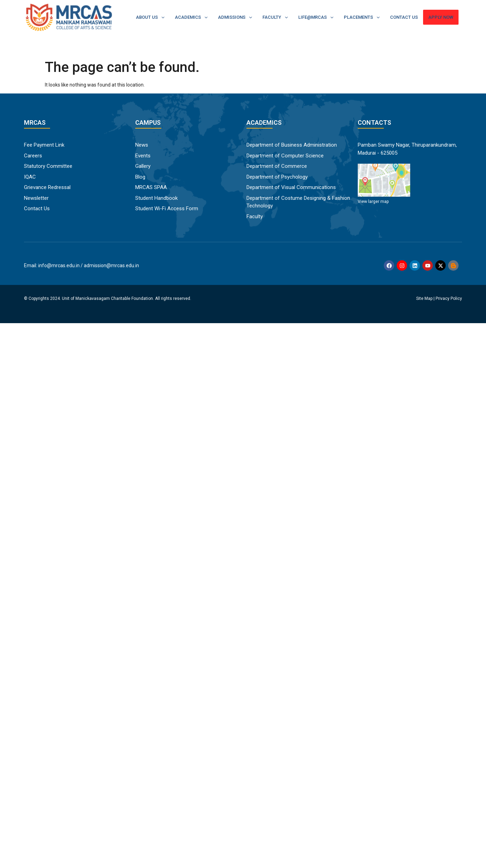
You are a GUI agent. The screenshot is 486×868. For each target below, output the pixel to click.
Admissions (235, 17)
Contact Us (404, 17)
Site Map (424, 298)
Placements (362, 17)
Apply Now (441, 17)
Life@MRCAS (316, 17)
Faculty (275, 17)
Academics (191, 17)
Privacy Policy (449, 298)
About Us (150, 17)
